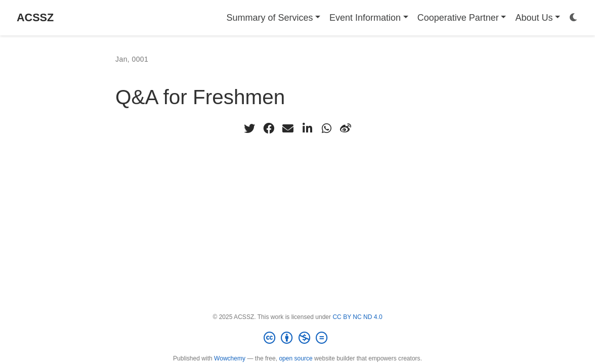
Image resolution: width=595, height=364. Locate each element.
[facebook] (269, 128)
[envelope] (288, 128)
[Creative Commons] (297, 338)
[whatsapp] (326, 128)
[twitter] (249, 128)
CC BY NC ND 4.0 (357, 317)
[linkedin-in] (307, 128)
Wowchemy (230, 358)
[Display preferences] (574, 18)
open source (295, 358)
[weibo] (346, 128)
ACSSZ (35, 17)
